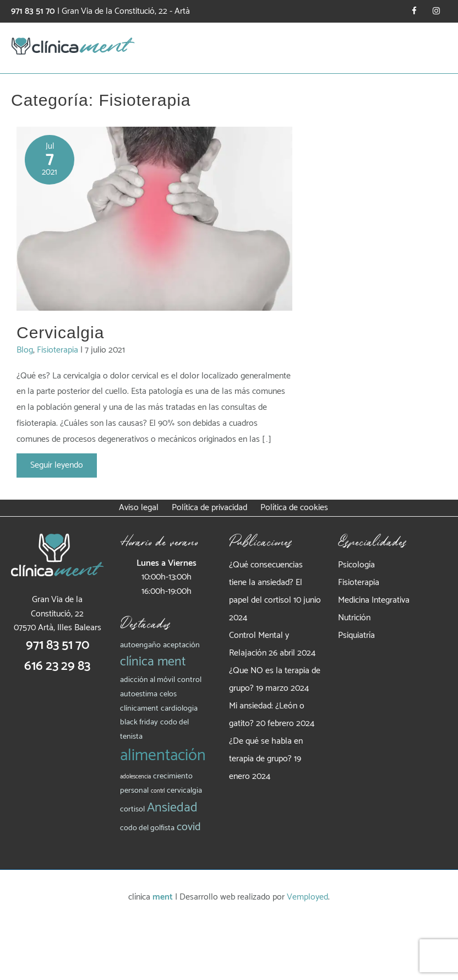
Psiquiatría (356, 635)
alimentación (163, 756)
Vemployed (307, 897)
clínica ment (153, 662)
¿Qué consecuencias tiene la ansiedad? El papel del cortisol (266, 583)
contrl (158, 791)
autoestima (139, 694)
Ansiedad (172, 808)
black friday (139, 722)
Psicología (356, 565)
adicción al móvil (148, 680)
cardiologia (179, 708)
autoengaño (140, 645)
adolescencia (135, 777)
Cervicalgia (60, 332)
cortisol (132, 809)
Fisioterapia (58, 350)
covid (189, 827)
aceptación (181, 645)
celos (168, 694)
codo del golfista (147, 828)
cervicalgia (184, 791)
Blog (25, 350)
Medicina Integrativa (374, 600)
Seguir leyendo (56, 465)
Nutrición (354, 618)
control (189, 680)
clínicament (139, 708)
